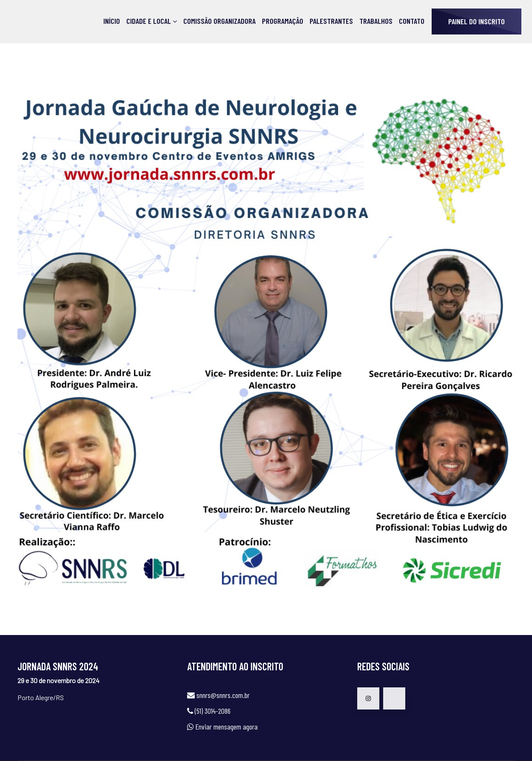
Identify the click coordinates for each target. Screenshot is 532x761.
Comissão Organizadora (219, 21)
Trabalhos (376, 21)
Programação (283, 21)
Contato (412, 21)
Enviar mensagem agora (226, 727)
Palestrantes (331, 21)
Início (112, 21)
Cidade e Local (149, 21)
